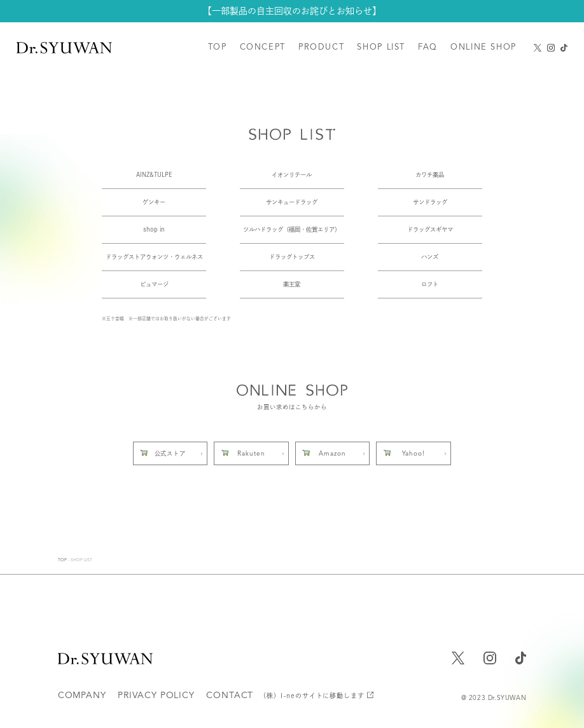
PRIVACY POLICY (156, 696)
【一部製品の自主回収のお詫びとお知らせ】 (292, 10)
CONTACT (285, 696)
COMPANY (82, 696)
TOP (62, 560)
